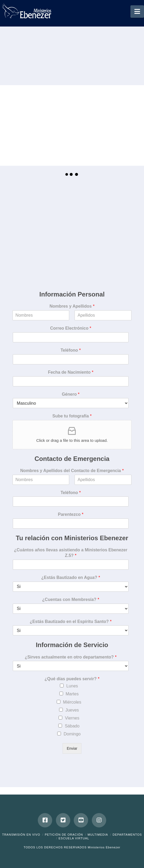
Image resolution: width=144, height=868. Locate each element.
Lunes (72, 686)
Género (71, 394)
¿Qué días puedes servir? (72, 679)
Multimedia (98, 835)
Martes (72, 694)
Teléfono (71, 350)
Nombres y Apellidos (72, 306)
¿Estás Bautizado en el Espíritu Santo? (71, 621)
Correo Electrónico (71, 328)
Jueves (72, 710)
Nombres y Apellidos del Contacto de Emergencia (72, 471)
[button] (137, 12)
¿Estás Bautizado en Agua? (71, 577)
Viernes (72, 718)
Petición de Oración (64, 835)
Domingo (72, 734)
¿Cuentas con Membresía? (71, 599)
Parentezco (71, 514)
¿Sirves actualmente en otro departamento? (71, 657)
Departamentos (127, 835)
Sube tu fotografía (72, 416)
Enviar (72, 748)
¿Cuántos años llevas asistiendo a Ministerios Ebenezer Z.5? (71, 553)
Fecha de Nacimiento (71, 372)
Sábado (72, 726)
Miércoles (72, 702)
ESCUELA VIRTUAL (74, 838)
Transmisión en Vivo (21, 835)
